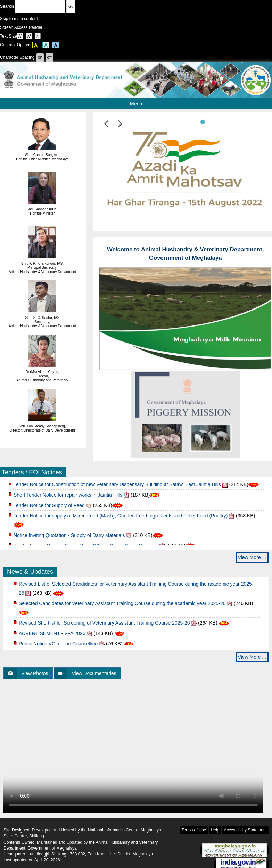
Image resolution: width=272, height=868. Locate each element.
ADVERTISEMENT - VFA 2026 (52, 636)
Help (215, 830)
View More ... (252, 557)
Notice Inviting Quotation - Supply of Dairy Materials (69, 538)
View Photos (26, 673)
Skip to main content (19, 19)
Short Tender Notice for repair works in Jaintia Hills (68, 497)
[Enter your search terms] (40, 6)
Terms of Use (194, 830)
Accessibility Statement (245, 830)
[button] (106, 124)
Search (32, 6)
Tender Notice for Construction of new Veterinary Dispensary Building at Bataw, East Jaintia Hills (117, 487)
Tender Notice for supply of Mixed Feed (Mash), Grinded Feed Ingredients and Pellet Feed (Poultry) (121, 518)
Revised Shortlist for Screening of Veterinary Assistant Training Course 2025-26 (104, 625)
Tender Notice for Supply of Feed (49, 508)
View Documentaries (85, 673)
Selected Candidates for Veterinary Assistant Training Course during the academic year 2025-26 (122, 606)
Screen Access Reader (21, 27)
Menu (155, 104)
